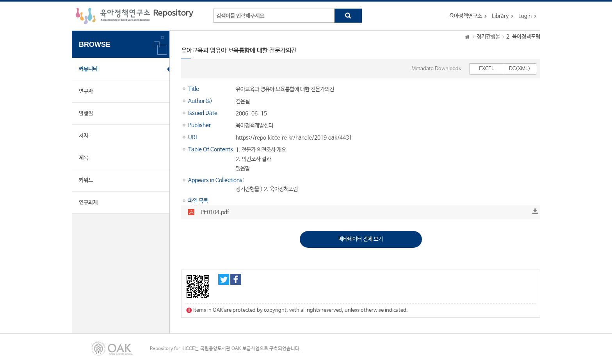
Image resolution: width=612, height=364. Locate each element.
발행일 (86, 114)
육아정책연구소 (466, 16)
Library (500, 16)
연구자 (86, 91)
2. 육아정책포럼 (523, 37)
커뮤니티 (88, 69)
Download (535, 211)
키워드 (86, 180)
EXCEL (487, 69)
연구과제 (88, 202)
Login (525, 16)
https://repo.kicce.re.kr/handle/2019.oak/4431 (294, 138)
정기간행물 (488, 37)
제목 (84, 158)
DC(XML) (520, 69)
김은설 (243, 101)
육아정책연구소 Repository (134, 16)
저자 (84, 136)
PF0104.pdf (215, 212)
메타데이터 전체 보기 (361, 239)
